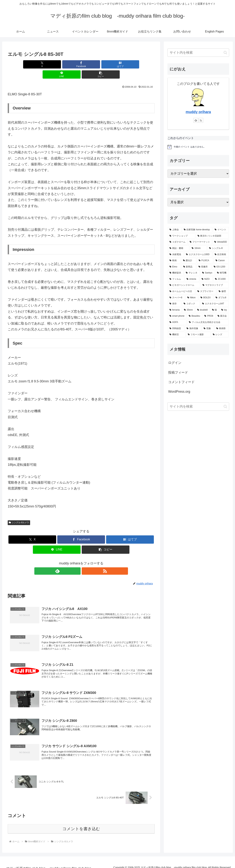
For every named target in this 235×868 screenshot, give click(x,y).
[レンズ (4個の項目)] (220, 335)
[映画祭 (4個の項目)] (222, 329)
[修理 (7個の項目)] (223, 291)
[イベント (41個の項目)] (221, 230)
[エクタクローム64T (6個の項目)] (215, 304)
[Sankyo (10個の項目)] (208, 273)
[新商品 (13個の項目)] (189, 267)
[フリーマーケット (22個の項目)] (200, 242)
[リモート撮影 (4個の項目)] (198, 335)
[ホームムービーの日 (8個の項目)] (181, 291)
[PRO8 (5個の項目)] (209, 316)
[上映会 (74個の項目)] (175, 230)
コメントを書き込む (81, 824)
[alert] (198, 147)
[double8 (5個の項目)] (203, 310)
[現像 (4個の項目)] (208, 329)
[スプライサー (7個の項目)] (206, 291)
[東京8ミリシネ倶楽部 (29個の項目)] (212, 236)
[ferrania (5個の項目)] (175, 310)
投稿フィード (178, 372)
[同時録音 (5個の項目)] (176, 329)
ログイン (175, 363)
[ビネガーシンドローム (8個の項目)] (184, 285)
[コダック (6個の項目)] (191, 304)
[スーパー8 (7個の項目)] (176, 298)
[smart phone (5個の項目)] (177, 316)
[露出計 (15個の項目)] (189, 261)
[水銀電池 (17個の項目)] (176, 255)
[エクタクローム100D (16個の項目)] (198, 255)
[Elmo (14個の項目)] (174, 267)
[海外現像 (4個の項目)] (193, 329)
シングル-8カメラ (19, 512)
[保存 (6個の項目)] (175, 304)
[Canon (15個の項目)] (221, 261)
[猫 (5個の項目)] (215, 310)
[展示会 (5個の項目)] (222, 316)
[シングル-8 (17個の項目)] (218, 248)
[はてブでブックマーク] (81, 64)
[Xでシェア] (32, 64)
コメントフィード (181, 382)
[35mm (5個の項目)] (189, 310)
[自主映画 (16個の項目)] (221, 255)
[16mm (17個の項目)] (198, 248)
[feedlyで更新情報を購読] (77, 561)
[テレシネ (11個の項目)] (192, 273)
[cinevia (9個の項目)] (192, 279)
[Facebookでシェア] (57, 64)
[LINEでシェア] (106, 64)
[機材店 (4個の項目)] (177, 335)
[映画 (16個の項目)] (174, 261)
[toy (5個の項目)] (224, 310)
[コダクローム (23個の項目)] (178, 242)
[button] (131, 64)
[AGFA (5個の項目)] (177, 322)
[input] (198, 53)
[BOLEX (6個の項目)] (206, 298)
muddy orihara (198, 112)
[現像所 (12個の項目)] (204, 267)
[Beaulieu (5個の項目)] (195, 316)
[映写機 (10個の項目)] (222, 273)
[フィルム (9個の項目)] (176, 279)
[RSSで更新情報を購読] (85, 561)
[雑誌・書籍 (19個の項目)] (179, 248)
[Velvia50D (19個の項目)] (221, 242)
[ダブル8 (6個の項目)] (221, 298)
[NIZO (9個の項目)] (206, 279)
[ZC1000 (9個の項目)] (221, 279)
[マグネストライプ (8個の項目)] (215, 285)
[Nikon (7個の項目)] (192, 298)
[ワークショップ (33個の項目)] (181, 236)
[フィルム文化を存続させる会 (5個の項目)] (208, 322)
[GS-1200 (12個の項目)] (220, 267)
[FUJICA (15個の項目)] (205, 261)
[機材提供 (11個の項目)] (176, 273)
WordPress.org (179, 392)
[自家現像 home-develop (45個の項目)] (197, 230)
